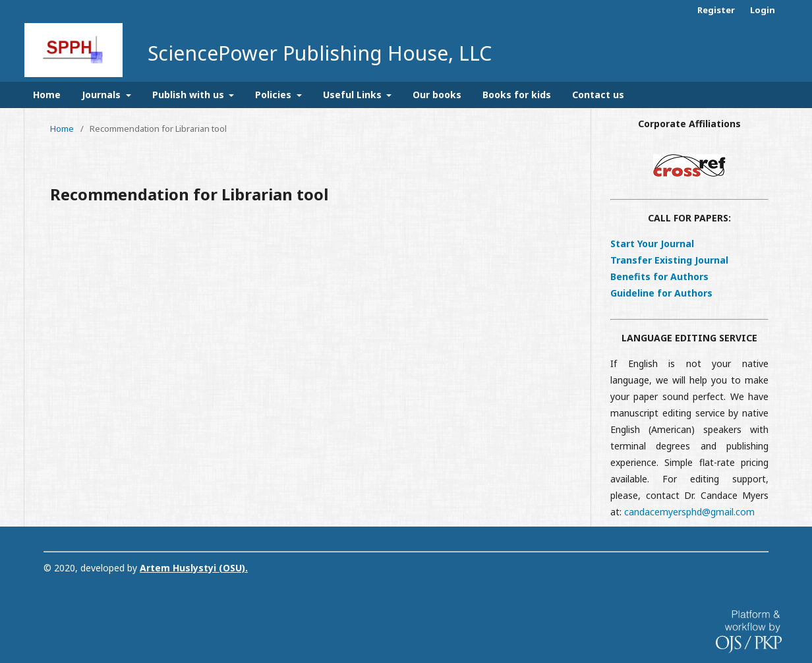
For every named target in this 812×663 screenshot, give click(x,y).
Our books (437, 95)
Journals (102, 95)
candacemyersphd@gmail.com (689, 512)
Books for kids (517, 95)
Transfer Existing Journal (669, 260)
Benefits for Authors (659, 276)
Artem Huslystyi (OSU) (192, 568)
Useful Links (354, 95)
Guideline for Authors (661, 293)
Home (47, 95)
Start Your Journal (652, 244)
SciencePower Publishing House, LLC (320, 53)
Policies (275, 95)
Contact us (598, 95)
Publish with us (189, 95)
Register (716, 10)
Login (763, 10)
